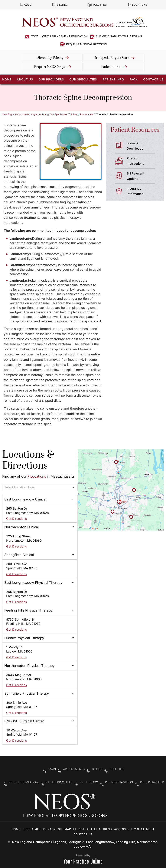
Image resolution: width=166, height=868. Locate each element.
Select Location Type (19, 487)
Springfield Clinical (19, 555)
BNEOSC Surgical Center (24, 721)
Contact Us (153, 79)
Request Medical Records (86, 44)
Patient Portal (111, 67)
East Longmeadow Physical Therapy (33, 583)
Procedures (86, 114)
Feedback (81, 829)
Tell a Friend (101, 829)
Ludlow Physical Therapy (24, 638)
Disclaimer (32, 829)
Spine (74, 114)
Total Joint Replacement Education (59, 36)
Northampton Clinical (21, 527)
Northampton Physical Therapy (29, 666)
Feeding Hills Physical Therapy (28, 610)
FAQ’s (134, 79)
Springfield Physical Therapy (27, 693)
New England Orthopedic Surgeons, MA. (24, 114)
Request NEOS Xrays (50, 67)
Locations (140, 5)
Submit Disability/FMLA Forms (119, 36)
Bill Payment (142, 176)
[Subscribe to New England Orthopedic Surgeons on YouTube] (137, 808)
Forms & (142, 146)
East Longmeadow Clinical (25, 499)
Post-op (142, 161)
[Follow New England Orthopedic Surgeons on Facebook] (113, 808)
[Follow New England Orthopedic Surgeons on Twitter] (125, 808)
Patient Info (113, 79)
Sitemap (65, 829)
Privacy (49, 829)
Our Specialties (83, 79)
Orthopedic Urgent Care (111, 58)
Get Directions (16, 519)
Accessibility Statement (134, 829)
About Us (25, 79)
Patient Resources (135, 130)
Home (16, 829)
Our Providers (51, 79)
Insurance (142, 192)
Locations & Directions (28, 460)
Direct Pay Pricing (50, 58)
